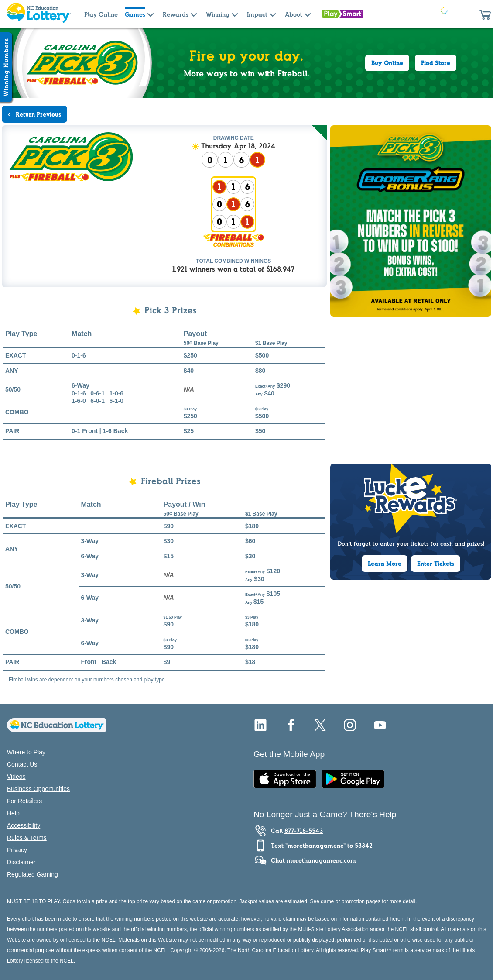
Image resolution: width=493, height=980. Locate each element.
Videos (16, 777)
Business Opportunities (38, 789)
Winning (218, 14)
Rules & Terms (27, 838)
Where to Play (26, 752)
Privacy (17, 850)
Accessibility (24, 825)
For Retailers (24, 801)
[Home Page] (38, 14)
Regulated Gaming (33, 874)
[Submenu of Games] (151, 14)
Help (13, 813)
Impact (257, 14)
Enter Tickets (436, 564)
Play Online (101, 14)
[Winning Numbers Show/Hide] (6, 67)
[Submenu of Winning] (235, 14)
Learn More (385, 564)
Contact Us (22, 764)
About (294, 14)
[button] (485, 14)
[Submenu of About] (308, 14)
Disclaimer (21, 862)
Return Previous (38, 114)
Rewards (176, 14)
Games (135, 14)
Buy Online (387, 63)
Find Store (436, 63)
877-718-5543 (304, 831)
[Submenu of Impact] (273, 14)
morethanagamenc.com (321, 860)
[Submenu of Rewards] (194, 14)
